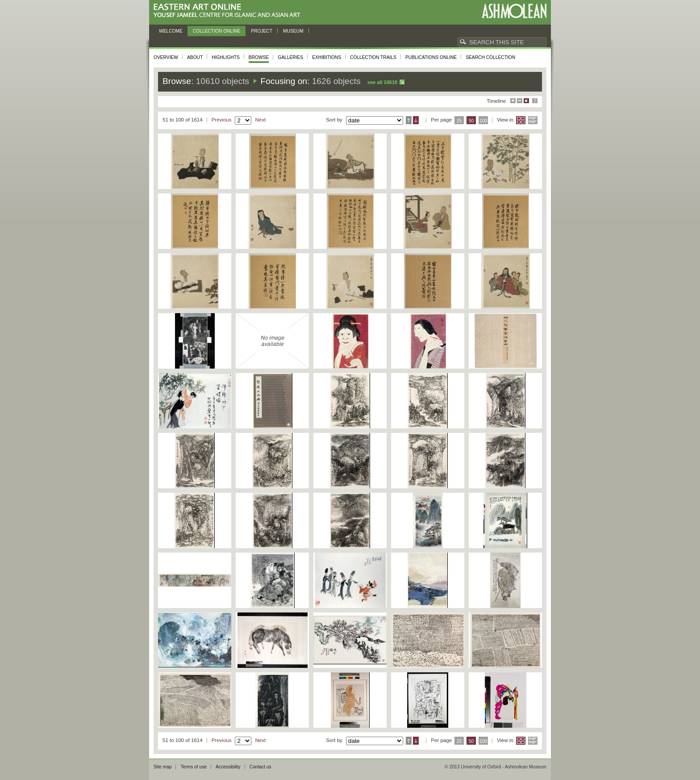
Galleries (290, 57)
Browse (259, 57)
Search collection (490, 57)
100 (483, 121)
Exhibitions (327, 57)
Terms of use (194, 767)
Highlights (226, 57)
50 (471, 121)
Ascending (409, 120)
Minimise (520, 101)
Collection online (217, 31)
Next (260, 120)
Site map (162, 767)
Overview (166, 57)
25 (459, 121)
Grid (521, 120)
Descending (416, 120)
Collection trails (373, 57)
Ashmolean (514, 11)
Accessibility (228, 767)
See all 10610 (382, 82)
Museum (293, 31)
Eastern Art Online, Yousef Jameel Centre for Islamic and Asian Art (229, 11)
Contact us (260, 767)
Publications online (431, 57)
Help (535, 101)
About (195, 57)
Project (262, 31)
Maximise (513, 101)
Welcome (171, 31)
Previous (222, 120)
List (533, 120)
